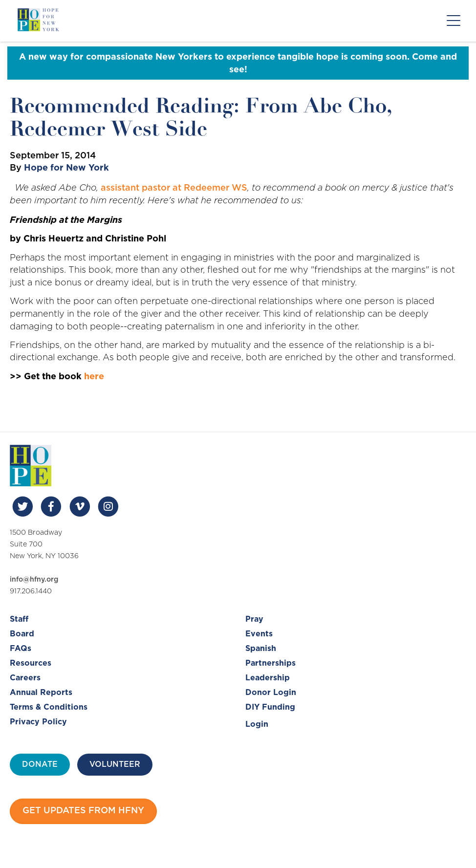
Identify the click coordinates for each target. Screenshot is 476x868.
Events (259, 634)
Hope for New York (66, 168)
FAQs (21, 649)
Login (257, 724)
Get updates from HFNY (83, 811)
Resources (31, 663)
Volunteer (115, 764)
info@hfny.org (34, 580)
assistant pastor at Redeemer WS (174, 188)
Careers (25, 678)
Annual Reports (41, 693)
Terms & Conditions (49, 707)
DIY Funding (270, 707)
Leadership (268, 678)
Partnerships (270, 663)
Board (22, 634)
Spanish (261, 649)
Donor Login (271, 693)
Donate (40, 764)
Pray (254, 619)
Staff (19, 619)
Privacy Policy (38, 722)
